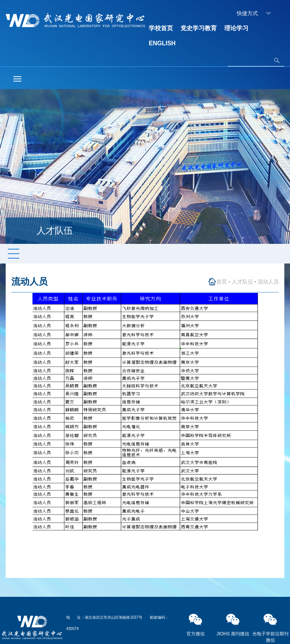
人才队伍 (242, 282)
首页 (222, 282)
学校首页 (161, 28)
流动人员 (268, 282)
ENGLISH (162, 43)
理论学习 (236, 28)
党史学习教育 (199, 28)
